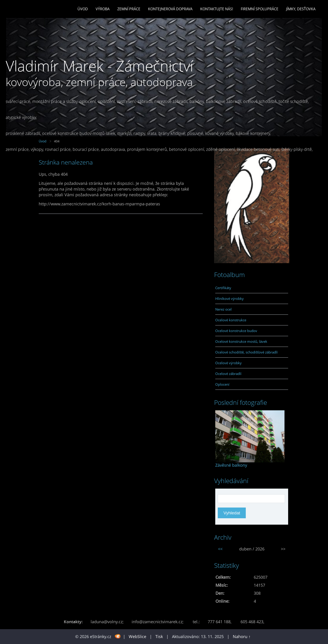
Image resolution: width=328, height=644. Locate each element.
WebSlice (137, 636)
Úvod (83, 9)
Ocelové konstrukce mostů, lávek (241, 341)
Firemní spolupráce (260, 9)
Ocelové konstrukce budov (236, 331)
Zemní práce (129, 9)
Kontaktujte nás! (217, 9)
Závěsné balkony (231, 465)
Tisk (159, 636)
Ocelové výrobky (228, 363)
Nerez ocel (223, 309)
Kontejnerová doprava (170, 9)
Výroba (103, 9)
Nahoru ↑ (242, 636)
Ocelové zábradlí (228, 374)
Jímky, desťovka (301, 9)
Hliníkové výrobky (229, 298)
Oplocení (222, 384)
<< (220, 549)
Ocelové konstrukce (231, 320)
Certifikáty (223, 288)
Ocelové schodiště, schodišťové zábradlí (246, 352)
